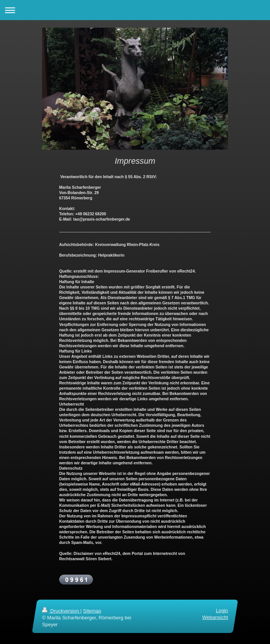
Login (222, 610)
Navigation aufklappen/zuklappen (135, 10)
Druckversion (61, 611)
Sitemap (92, 611)
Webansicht (215, 617)
